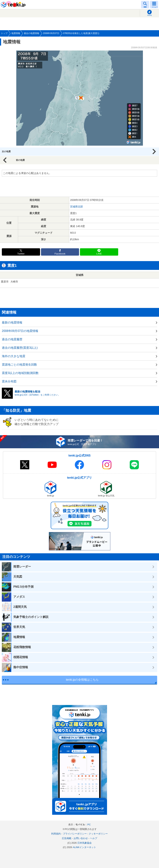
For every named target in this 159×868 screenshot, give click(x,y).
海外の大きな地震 (14, 356)
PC (89, 825)
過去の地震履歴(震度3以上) (20, 348)
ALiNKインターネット (85, 847)
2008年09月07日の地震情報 (20, 331)
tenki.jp (14, 5)
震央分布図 (9, 381)
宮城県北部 (76, 207)
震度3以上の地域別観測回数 (20, 373)
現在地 (149, 15)
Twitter (21, 254)
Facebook (60, 254)
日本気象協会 (85, 843)
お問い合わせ (81, 838)
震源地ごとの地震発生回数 (19, 365)
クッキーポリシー (98, 834)
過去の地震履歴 (12, 339)
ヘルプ (94, 838)
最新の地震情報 (12, 322)
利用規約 (56, 834)
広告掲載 (67, 838)
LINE (99, 254)
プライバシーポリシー (75, 834)
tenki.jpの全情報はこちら (82, 680)
